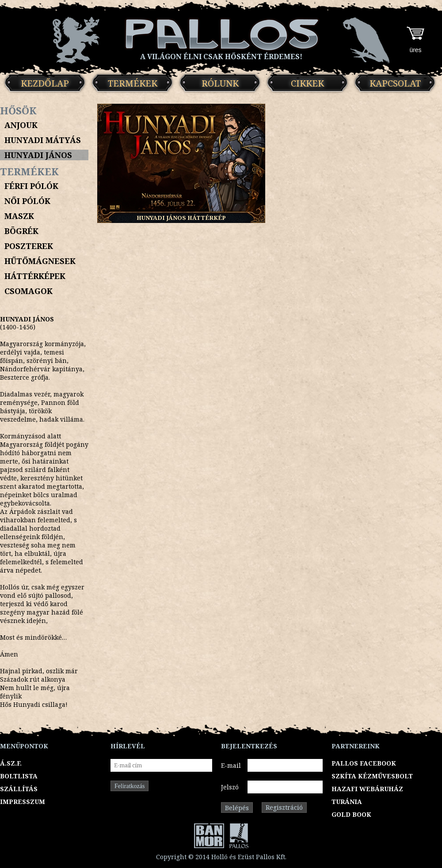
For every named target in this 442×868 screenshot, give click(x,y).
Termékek (133, 83)
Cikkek (307, 83)
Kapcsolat (395, 83)
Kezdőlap (45, 83)
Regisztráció (284, 807)
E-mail (231, 765)
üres (415, 50)
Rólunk (220, 83)
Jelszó (230, 787)
